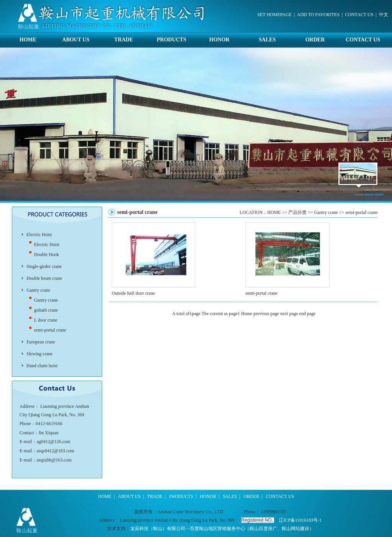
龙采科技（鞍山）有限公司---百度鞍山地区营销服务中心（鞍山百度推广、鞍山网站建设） (222, 529)
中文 (384, 15)
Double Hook (47, 255)
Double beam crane (44, 278)
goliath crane (46, 310)
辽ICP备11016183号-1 (300, 520)
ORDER (315, 40)
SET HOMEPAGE (274, 15)
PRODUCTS (171, 40)
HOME (28, 40)
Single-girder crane (44, 266)
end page (307, 314)
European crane (41, 342)
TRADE (123, 40)
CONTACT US (359, 15)
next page (289, 314)
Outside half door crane (133, 293)
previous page (266, 314)
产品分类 (297, 212)
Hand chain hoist (42, 366)
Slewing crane (39, 354)
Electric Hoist (39, 235)
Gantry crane (38, 290)
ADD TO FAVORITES (318, 15)
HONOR (220, 40)
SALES (267, 40)
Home (247, 314)
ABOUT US (76, 40)
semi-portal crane (50, 330)
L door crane (46, 320)
